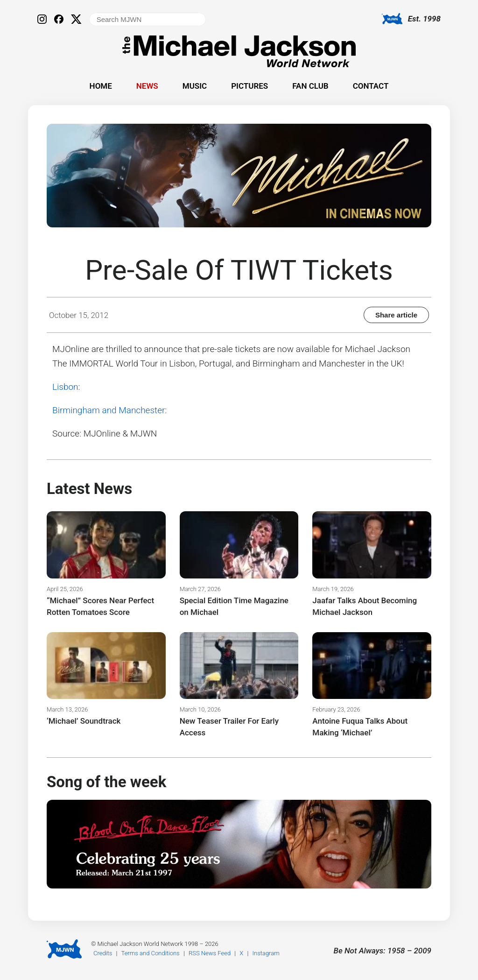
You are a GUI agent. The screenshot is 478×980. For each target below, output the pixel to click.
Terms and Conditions (151, 953)
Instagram (266, 953)
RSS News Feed (210, 953)
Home (101, 86)
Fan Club (310, 86)
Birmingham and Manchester (109, 410)
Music (195, 86)
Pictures (250, 86)
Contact (371, 86)
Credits (103, 953)
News (147, 86)
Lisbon (65, 387)
